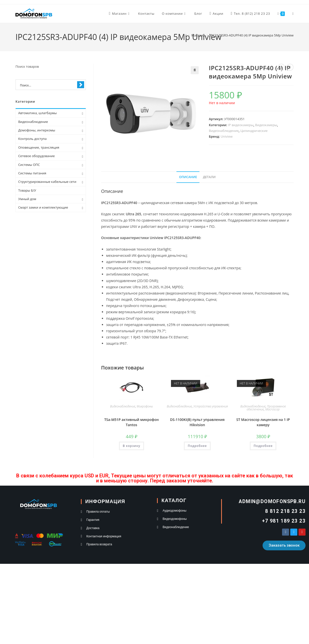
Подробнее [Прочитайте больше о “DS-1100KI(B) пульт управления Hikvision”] (197, 446)
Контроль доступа (32, 139)
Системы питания (32, 173)
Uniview (227, 136)
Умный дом (27, 199)
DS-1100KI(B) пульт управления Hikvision (197, 422)
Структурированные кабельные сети (47, 182)
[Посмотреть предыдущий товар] (281, 67)
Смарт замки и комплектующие (43, 207)
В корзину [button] (132, 446)
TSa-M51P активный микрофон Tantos (132, 422)
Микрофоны (145, 406)
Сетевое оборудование (36, 156)
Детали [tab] (209, 177)
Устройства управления (211, 406)
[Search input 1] (47, 85)
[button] (195, 70)
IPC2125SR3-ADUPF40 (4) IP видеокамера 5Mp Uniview (252, 35)
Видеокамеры (266, 125)
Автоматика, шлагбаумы (37, 113)
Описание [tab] (188, 177)
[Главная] (186, 35)
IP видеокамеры (241, 125)
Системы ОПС (29, 165)
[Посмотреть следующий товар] (290, 67)
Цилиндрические (254, 131)
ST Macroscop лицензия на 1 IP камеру (263, 422)
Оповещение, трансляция (39, 147)
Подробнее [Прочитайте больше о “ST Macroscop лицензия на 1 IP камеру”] (263, 446)
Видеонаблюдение (224, 131)
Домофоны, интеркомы (37, 130)
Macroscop (272, 409)
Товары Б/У (27, 190)
